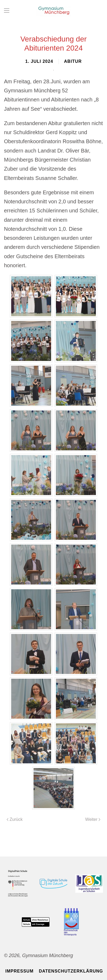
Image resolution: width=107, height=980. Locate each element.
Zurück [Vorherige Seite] (15, 819)
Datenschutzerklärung (71, 971)
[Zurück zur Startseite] (53, 11)
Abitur (73, 61)
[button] (7, 11)
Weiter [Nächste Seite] (93, 819)
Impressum (19, 971)
